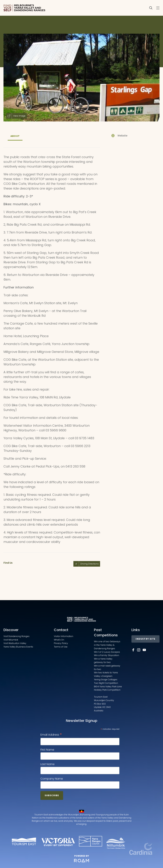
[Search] (151, 8)
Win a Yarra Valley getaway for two (103, 678)
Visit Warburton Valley (15, 660)
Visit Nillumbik (11, 657)
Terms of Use (61, 664)
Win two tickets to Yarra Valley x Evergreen (106, 691)
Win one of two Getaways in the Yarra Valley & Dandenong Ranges (107, 662)
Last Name (48, 781)
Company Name (52, 796)
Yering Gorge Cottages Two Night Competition (106, 698)
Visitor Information (64, 653)
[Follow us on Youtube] (144, 667)
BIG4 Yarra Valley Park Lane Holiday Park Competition (108, 705)
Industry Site (145, 656)
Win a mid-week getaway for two (107, 684)
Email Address (51, 752)
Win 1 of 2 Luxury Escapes (107, 669)
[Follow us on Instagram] (139, 667)
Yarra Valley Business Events (18, 664)
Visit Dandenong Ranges (16, 653)
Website (122, 136)
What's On (59, 657)
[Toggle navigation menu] (158, 8)
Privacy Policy (61, 660)
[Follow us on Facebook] (133, 667)
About (15, 136)
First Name (47, 767)
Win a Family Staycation (107, 672)
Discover (11, 647)
